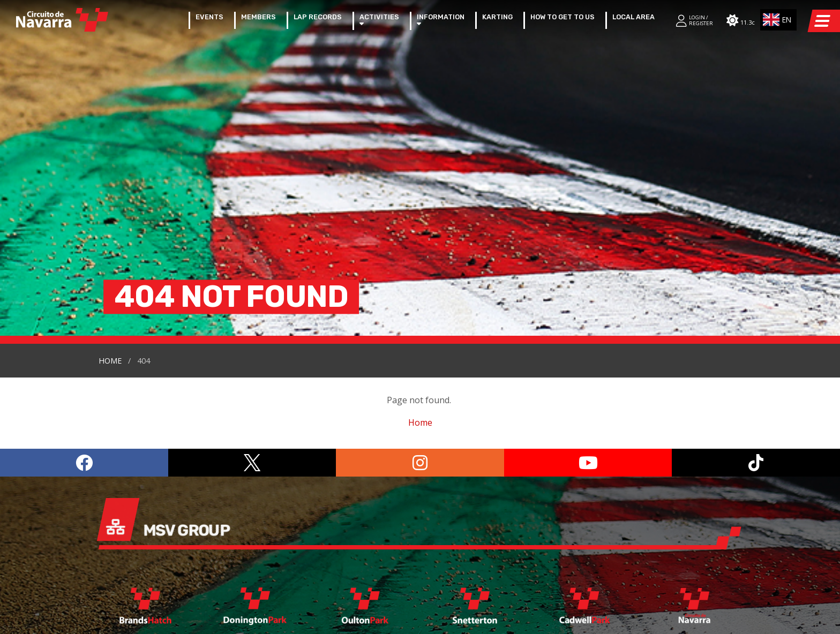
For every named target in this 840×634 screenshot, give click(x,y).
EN (776, 20)
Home (110, 176)
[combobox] (779, 20)
